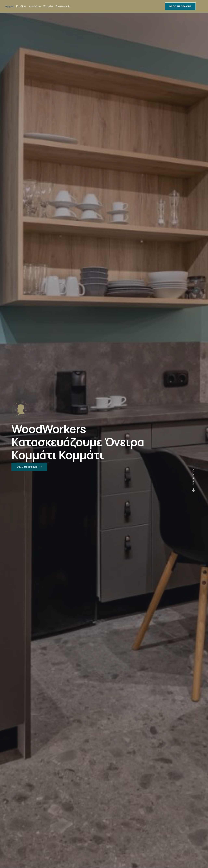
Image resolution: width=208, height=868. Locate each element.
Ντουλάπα (35, 6)
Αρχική (9, 6)
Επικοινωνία (63, 6)
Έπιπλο (48, 6)
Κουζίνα (21, 6)
